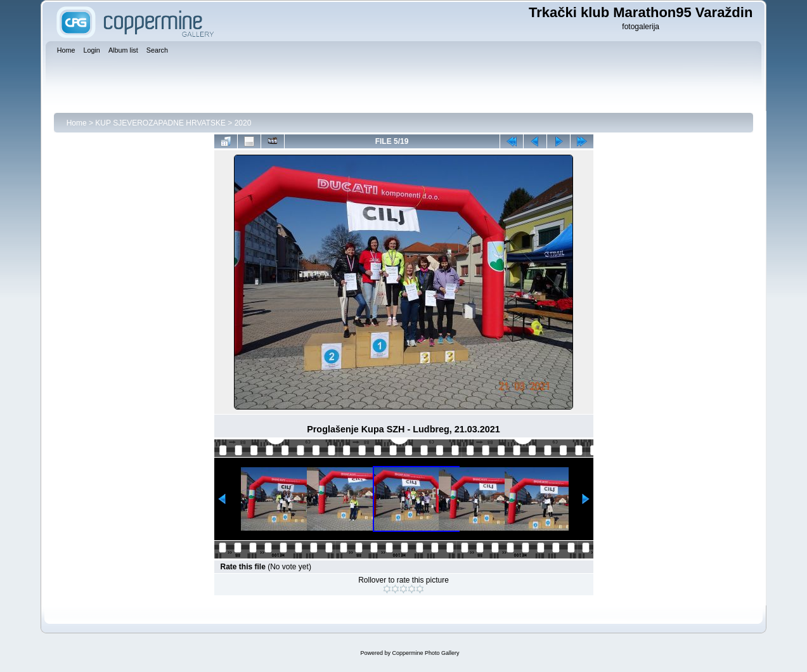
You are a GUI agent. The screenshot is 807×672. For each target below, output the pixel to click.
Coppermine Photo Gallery (425, 653)
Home (77, 123)
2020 (243, 123)
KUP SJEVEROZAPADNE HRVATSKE (160, 123)
